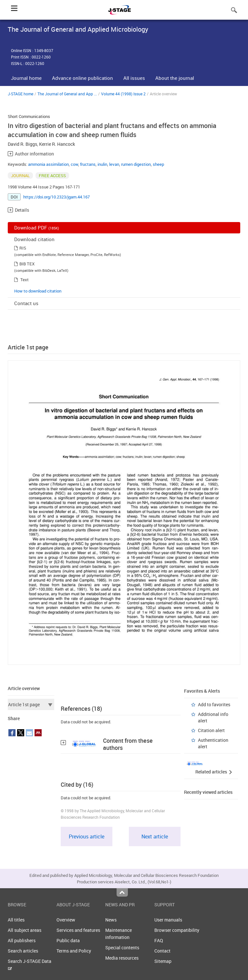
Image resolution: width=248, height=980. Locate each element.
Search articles (23, 951)
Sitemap (163, 961)
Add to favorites (214, 704)
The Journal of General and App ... (67, 94)
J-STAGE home (21, 94)
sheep (158, 164)
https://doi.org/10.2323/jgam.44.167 (57, 197)
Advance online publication (83, 78)
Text (25, 280)
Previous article (87, 836)
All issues (134, 78)
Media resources (122, 958)
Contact (162, 951)
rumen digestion (136, 164)
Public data (68, 940)
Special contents (122, 948)
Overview (66, 920)
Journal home (26, 78)
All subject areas (25, 930)
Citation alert (211, 730)
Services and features (78, 930)
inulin (102, 164)
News (111, 920)
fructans (88, 164)
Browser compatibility (177, 930)
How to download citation (38, 291)
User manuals (168, 920)
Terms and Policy (74, 951)
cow (74, 164)
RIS (23, 248)
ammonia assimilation (48, 164)
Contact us (26, 303)
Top (122, 892)
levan (114, 164)
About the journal (175, 78)
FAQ (159, 940)
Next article (155, 836)
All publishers (22, 940)
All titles (16, 920)
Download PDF (37, 228)
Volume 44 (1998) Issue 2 (123, 94)
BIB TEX (27, 264)
